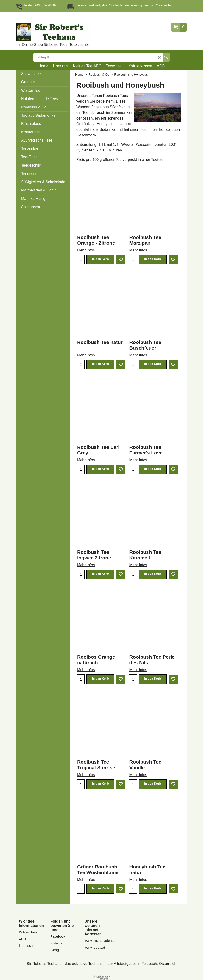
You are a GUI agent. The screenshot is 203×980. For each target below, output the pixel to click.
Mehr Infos (86, 250)
